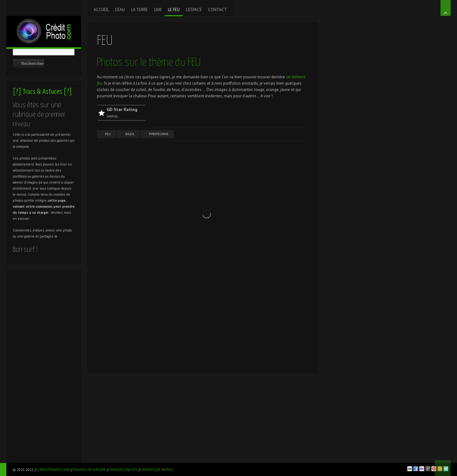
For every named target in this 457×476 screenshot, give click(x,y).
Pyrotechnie (159, 134)
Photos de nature (90, 470)
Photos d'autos (124, 470)
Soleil (130, 134)
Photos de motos (157, 470)
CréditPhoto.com (53, 470)
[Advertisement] (44, 368)
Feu (108, 134)
